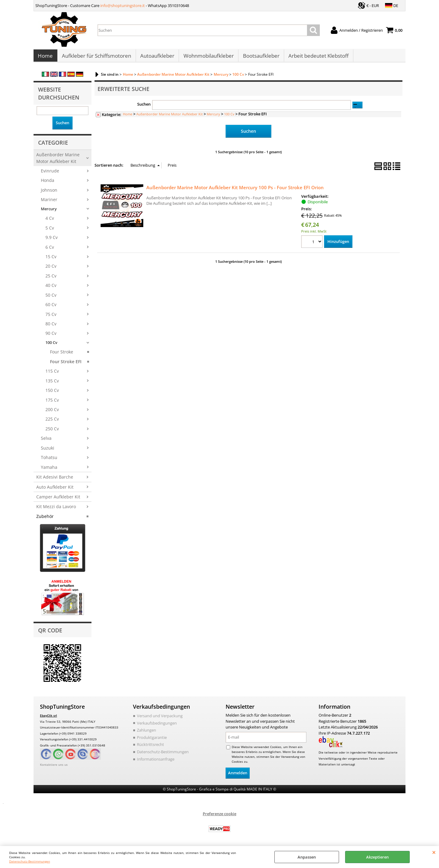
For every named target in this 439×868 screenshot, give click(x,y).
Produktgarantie (152, 740)
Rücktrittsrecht (150, 747)
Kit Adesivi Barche (55, 480)
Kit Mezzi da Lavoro (56, 510)
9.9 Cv (52, 240)
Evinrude (50, 174)
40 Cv (51, 288)
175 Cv (52, 403)
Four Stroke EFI (66, 365)
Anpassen (307, 857)
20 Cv (51, 269)
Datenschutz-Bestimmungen (30, 861)
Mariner (49, 203)
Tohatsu (49, 460)
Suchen (144, 107)
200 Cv (52, 412)
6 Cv (50, 250)
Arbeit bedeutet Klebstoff (317, 58)
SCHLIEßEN (434, 852)
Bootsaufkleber (260, 58)
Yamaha (49, 470)
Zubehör (45, 519)
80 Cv (51, 327)
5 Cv (50, 231)
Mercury (49, 212)
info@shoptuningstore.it (123, 5)
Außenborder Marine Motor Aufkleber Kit (58, 161)
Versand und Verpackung (160, 719)
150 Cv (52, 393)
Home (45, 58)
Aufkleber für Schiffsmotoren (96, 58)
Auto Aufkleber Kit (55, 490)
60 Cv (51, 307)
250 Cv (52, 432)
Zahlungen (146, 733)
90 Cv (51, 336)
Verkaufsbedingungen (157, 726)
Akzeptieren (377, 857)
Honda (48, 184)
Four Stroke (62, 355)
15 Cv (51, 260)
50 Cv (51, 298)
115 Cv (52, 374)
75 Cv (51, 317)
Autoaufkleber (157, 58)
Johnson (49, 193)
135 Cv (52, 384)
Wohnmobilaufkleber (208, 58)
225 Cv (52, 422)
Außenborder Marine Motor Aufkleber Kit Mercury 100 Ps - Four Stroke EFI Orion (235, 190)
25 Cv (51, 279)
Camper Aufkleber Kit (58, 500)
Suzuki (48, 451)
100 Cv (51, 345)
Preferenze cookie (220, 816)
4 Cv (50, 221)
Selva (46, 441)
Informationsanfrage (156, 762)
